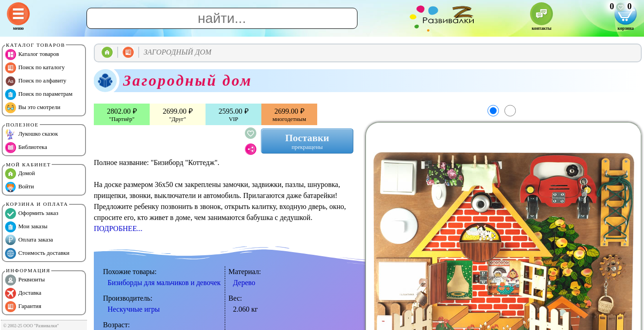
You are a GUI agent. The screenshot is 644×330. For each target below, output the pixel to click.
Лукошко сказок (32, 134)
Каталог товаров (32, 55)
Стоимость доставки (37, 253)
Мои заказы (26, 227)
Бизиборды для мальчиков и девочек (164, 283)
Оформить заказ (32, 214)
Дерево (244, 283)
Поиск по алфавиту (36, 81)
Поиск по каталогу (35, 68)
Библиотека (26, 148)
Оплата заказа (29, 240)
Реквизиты (25, 280)
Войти (19, 187)
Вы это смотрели (33, 108)
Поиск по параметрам (39, 94)
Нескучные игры (134, 309)
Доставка (23, 293)
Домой (20, 174)
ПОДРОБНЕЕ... (118, 228)
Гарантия (23, 307)
